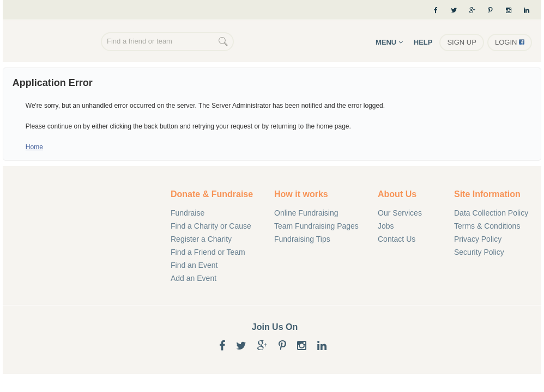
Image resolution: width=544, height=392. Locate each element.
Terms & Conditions (487, 226)
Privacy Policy (478, 239)
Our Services (400, 213)
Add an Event (194, 278)
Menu (389, 42)
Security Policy (479, 252)
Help (423, 42)
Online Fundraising (55, 42)
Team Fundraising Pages (316, 226)
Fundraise (188, 213)
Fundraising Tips (302, 239)
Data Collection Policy (491, 213)
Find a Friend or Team (208, 252)
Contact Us (397, 239)
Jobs (386, 226)
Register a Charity (201, 239)
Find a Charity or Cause (211, 226)
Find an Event (194, 265)
